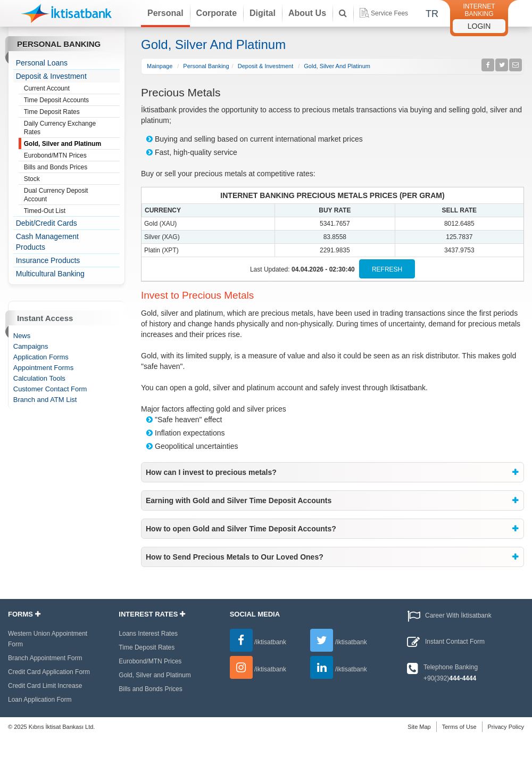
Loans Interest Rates (148, 634)
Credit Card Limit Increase (45, 686)
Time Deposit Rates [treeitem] (72, 112)
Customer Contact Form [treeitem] (50, 389)
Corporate (217, 13)
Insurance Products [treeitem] (48, 260)
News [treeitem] (22, 336)
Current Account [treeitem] (72, 89)
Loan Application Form (40, 700)
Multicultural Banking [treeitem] (50, 274)
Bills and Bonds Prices (150, 689)
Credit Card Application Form (49, 672)
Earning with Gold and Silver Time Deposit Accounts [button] (239, 500)
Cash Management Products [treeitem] (47, 242)
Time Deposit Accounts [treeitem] (72, 101)
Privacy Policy (506, 727)
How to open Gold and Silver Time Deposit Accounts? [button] (241, 529)
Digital (263, 13)
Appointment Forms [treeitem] (43, 368)
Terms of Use (459, 727)
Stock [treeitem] (72, 179)
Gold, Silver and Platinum (155, 675)
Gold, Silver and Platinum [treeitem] (72, 144)
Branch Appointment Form (45, 658)
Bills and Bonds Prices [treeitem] (72, 168)
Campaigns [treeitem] (31, 346)
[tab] (332, 472)
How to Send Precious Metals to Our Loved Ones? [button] (235, 557)
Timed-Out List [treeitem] (72, 211)
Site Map (419, 727)
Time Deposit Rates (147, 647)
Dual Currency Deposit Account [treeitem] (72, 195)
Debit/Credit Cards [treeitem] (47, 223)
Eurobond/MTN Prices (150, 661)
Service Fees (384, 13)
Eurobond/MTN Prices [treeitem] (72, 156)
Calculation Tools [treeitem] (39, 378)
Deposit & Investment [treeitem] (51, 76)
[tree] (67, 168)
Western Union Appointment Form (48, 639)
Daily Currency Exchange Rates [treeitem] (72, 128)
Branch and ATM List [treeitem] (45, 400)
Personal (165, 13)
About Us (307, 13)
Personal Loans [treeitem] (42, 63)
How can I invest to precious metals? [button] (211, 472)
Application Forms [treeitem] (41, 357)
